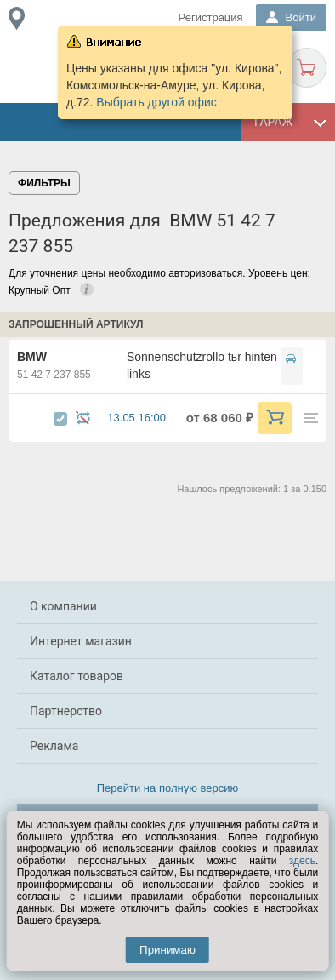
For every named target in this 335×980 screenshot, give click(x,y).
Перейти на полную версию (168, 788)
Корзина (307, 68)
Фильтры (44, 183)
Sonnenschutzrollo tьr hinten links (202, 365)
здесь (302, 861)
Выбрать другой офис (156, 102)
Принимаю (167, 950)
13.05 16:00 (144, 418)
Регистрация (211, 17)
